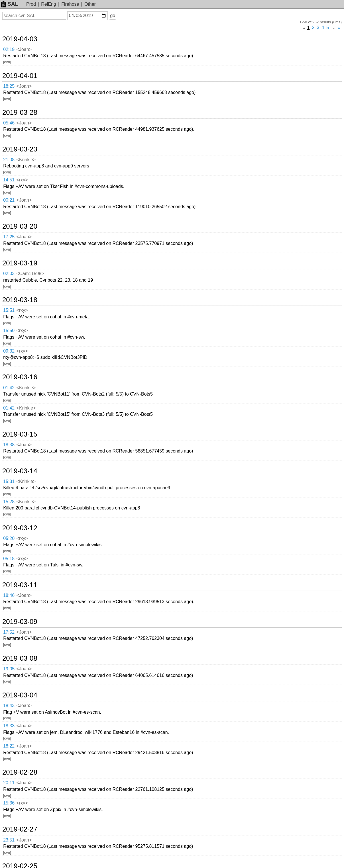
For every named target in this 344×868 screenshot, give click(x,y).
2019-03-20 (20, 226)
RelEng (48, 4)
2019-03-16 (20, 377)
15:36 (9, 803)
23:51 (9, 840)
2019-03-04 (20, 695)
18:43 (9, 706)
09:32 (9, 351)
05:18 (9, 559)
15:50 (9, 330)
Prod (31, 4)
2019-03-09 (20, 622)
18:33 (9, 726)
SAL (10, 4)
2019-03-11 (20, 585)
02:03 (9, 274)
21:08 (9, 160)
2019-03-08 (20, 658)
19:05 (9, 669)
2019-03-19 (20, 263)
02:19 (9, 49)
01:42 (9, 388)
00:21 (9, 200)
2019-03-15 (20, 434)
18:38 (9, 445)
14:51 (9, 180)
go (113, 16)
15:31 (9, 481)
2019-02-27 (20, 829)
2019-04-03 (20, 39)
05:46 (9, 123)
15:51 (9, 310)
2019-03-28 (20, 112)
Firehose (70, 4)
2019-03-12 (20, 528)
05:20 (9, 538)
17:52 (9, 632)
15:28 (9, 502)
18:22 (9, 746)
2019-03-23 (20, 149)
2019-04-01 (20, 76)
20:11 (9, 783)
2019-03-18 (20, 300)
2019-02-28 (20, 772)
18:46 (9, 595)
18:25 (9, 86)
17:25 (9, 237)
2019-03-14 (20, 471)
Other (90, 4)
